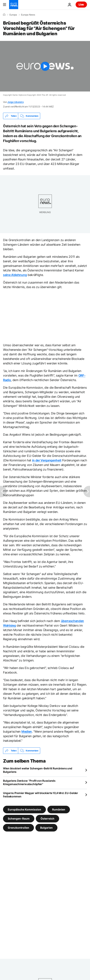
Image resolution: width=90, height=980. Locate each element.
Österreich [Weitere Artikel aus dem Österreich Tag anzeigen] (47, 819)
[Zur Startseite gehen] (14, 5)
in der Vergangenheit (47, 460)
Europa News (28, 15)
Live (81, 4)
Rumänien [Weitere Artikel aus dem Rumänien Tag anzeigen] (59, 809)
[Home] (4, 15)
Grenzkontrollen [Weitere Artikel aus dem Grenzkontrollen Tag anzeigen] (18, 828)
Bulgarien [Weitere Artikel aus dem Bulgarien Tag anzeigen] (46, 828)
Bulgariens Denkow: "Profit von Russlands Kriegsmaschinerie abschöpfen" (29, 782)
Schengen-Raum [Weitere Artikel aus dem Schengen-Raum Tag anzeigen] (19, 819)
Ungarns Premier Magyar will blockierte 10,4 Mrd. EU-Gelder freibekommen (41, 795)
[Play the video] (45, 66)
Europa (13, 15)
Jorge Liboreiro (15, 102)
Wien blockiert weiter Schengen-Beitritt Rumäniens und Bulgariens (38, 770)
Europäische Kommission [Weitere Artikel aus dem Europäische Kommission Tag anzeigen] (24, 809)
